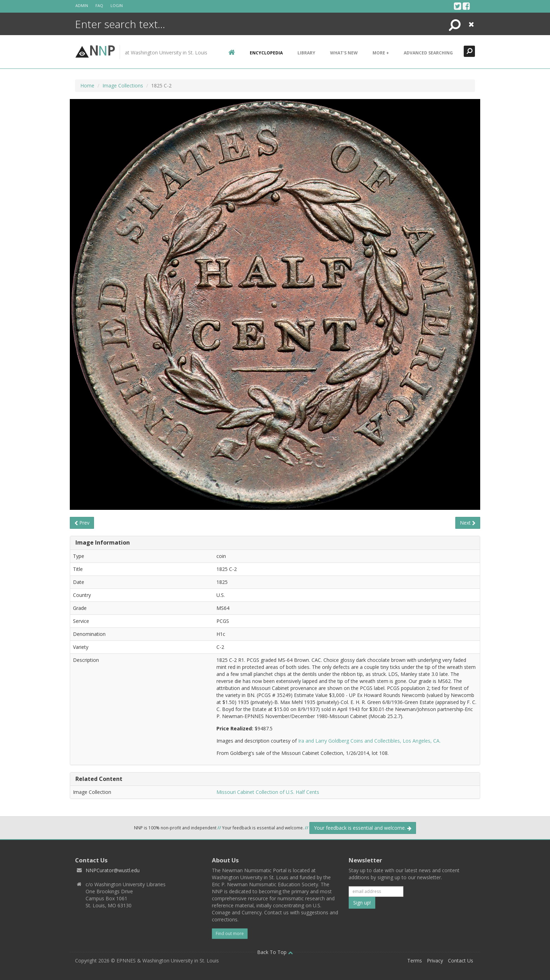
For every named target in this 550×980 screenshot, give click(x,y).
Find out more (230, 933)
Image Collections (123, 85)
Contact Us (461, 961)
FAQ (99, 5)
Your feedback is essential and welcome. (363, 828)
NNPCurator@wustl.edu (113, 870)
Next (468, 523)
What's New (344, 53)
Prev (82, 523)
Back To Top (275, 952)
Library (306, 53)
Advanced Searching (428, 53)
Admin (82, 5)
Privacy (435, 961)
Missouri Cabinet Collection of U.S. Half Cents (268, 792)
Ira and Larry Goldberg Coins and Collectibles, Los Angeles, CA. (369, 741)
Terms (415, 961)
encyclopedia (266, 53)
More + (381, 53)
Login (117, 5)
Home (87, 85)
